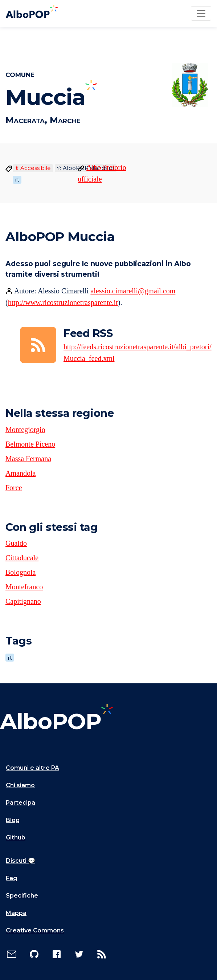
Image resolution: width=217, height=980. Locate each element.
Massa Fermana (28, 459)
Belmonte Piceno (30, 444)
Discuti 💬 (21, 861)
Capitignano (23, 601)
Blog (13, 820)
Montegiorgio (25, 430)
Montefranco (24, 587)
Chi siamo (20, 785)
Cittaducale (22, 558)
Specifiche (22, 896)
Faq (11, 878)
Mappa (16, 913)
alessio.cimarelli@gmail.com (133, 291)
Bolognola (21, 572)
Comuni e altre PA (32, 768)
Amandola (21, 473)
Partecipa (21, 803)
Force (14, 488)
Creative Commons (35, 930)
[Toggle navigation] (201, 13)
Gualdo (16, 543)
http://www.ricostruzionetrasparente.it (63, 302)
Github (16, 837)
